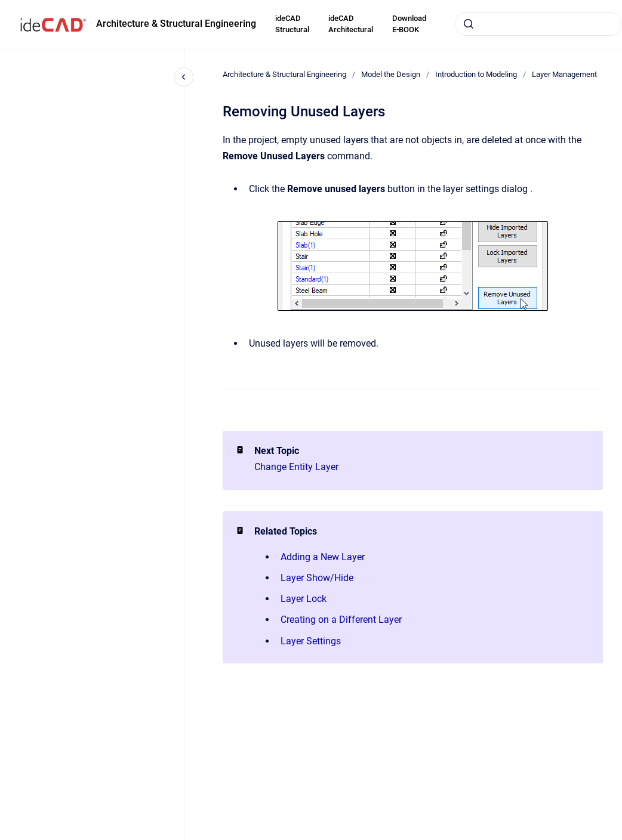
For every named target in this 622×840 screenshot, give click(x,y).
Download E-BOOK (409, 24)
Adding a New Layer (323, 557)
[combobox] (538, 24)
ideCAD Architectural (351, 24)
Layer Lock (304, 599)
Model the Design (391, 74)
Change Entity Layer (296, 467)
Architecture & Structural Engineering (176, 24)
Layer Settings (311, 641)
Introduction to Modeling (476, 74)
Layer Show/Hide (317, 578)
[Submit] (469, 24)
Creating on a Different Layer (341, 620)
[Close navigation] (184, 77)
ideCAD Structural (292, 24)
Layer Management (564, 74)
